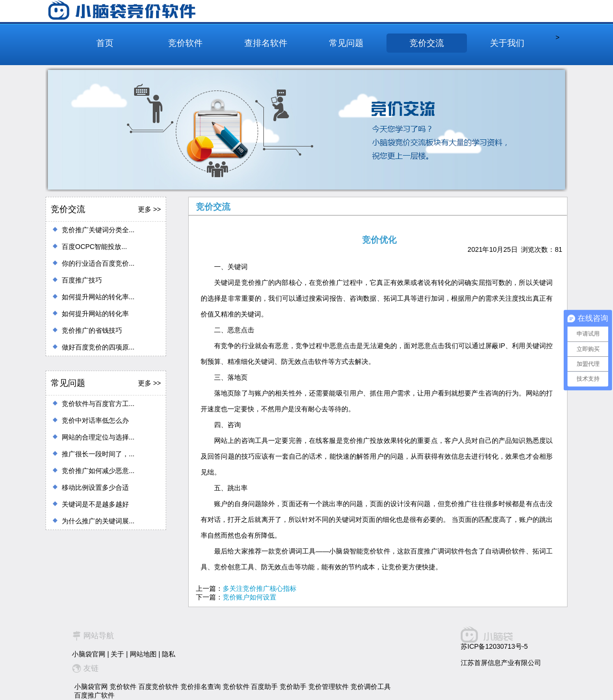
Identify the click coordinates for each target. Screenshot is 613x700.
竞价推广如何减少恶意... (98, 471)
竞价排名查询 (201, 687)
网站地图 (143, 654)
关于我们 (507, 43)
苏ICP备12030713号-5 (494, 646)
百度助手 (264, 687)
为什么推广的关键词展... (98, 521)
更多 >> (149, 209)
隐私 (169, 654)
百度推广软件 (94, 695)
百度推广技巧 (82, 280)
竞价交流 (427, 43)
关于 (117, 654)
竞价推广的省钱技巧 (92, 330)
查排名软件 (266, 43)
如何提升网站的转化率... (98, 297)
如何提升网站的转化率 (95, 314)
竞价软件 (185, 43)
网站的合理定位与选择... (98, 437)
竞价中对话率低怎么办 (95, 420)
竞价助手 (293, 687)
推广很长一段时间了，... (98, 454)
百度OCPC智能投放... (94, 247)
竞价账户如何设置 (250, 597)
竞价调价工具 (371, 687)
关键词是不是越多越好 (95, 504)
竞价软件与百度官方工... (98, 404)
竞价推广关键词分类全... (98, 230)
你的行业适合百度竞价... (98, 263)
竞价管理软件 (329, 687)
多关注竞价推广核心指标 (260, 588)
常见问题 (346, 43)
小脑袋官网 (89, 654)
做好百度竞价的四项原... (98, 347)
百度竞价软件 (159, 687)
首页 (105, 43)
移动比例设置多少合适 (95, 487)
